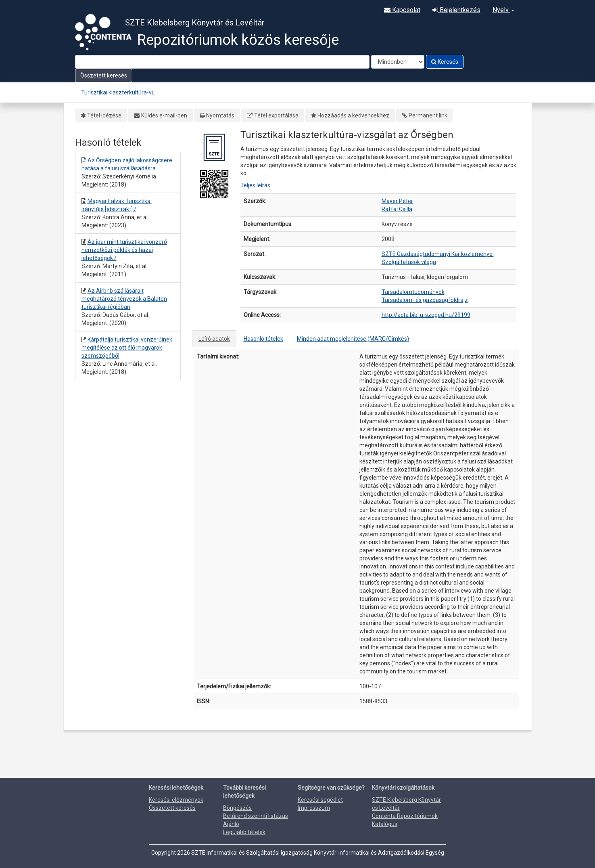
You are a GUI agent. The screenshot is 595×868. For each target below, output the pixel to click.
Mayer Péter (397, 201)
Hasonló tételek (263, 339)
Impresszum (314, 808)
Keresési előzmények (176, 800)
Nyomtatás (220, 115)
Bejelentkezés (456, 10)
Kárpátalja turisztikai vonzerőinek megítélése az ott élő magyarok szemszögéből (127, 348)
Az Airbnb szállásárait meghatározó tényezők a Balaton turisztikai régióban (124, 299)
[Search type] (398, 62)
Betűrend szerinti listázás (256, 816)
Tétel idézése (104, 115)
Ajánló (231, 824)
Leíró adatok (214, 339)
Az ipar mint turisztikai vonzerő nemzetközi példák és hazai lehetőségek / (124, 250)
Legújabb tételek (244, 832)
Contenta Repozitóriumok (405, 816)
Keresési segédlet (320, 800)
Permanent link (428, 115)
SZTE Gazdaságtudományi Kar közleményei (438, 254)
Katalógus (385, 824)
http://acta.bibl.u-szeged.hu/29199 (426, 315)
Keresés (445, 62)
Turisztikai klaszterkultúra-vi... (119, 92)
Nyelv (503, 10)
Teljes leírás (255, 185)
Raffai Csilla (397, 209)
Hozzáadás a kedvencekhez (353, 115)
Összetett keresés (104, 75)
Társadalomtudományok (413, 292)
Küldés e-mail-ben (164, 115)
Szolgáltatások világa (409, 262)
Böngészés (237, 808)
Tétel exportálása (276, 115)
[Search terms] (222, 62)
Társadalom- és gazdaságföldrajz (425, 300)
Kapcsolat (402, 10)
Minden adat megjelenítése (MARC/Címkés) (353, 339)
